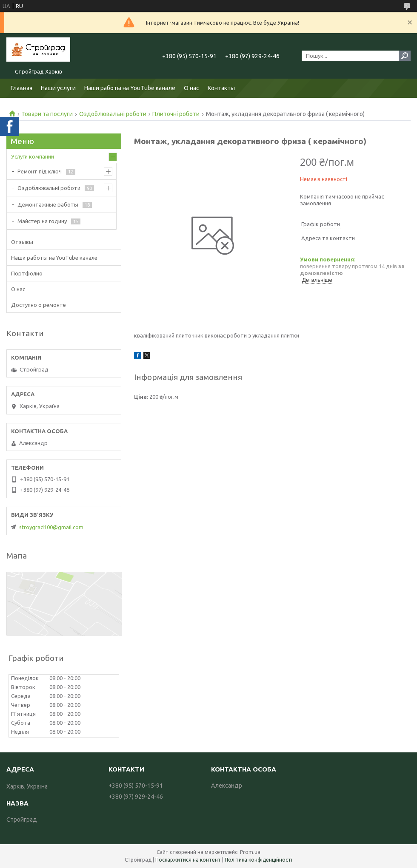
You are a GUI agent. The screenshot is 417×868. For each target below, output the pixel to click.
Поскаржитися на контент (188, 860)
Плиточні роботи (176, 114)
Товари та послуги (47, 114)
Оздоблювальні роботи (113, 114)
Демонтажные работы (48, 204)
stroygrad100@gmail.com (51, 527)
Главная (21, 88)
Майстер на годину (42, 221)
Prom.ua (250, 852)
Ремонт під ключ (40, 171)
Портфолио (27, 273)
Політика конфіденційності (258, 860)
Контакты (221, 88)
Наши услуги (58, 88)
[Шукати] (405, 56)
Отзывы (22, 242)
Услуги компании (33, 156)
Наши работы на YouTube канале (130, 88)
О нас (191, 88)
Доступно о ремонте (39, 305)
